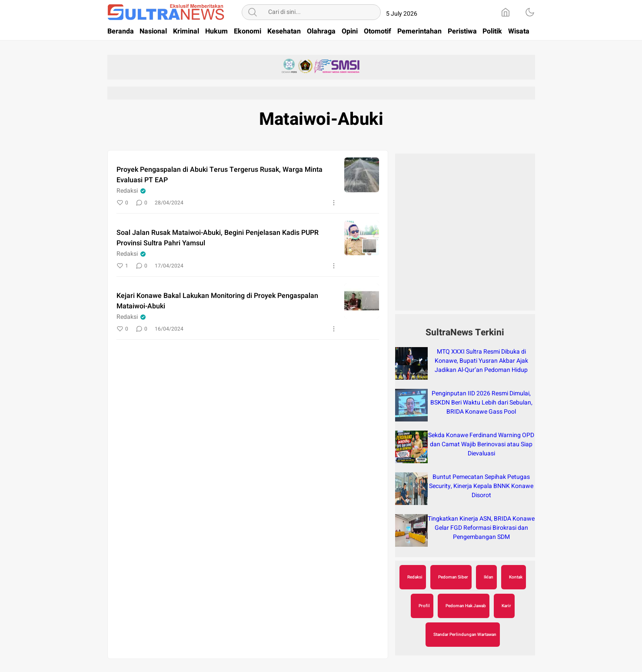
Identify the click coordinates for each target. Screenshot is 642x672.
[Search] (253, 12)
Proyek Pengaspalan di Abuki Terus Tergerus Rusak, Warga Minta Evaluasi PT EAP (220, 175)
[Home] (506, 12)
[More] (334, 203)
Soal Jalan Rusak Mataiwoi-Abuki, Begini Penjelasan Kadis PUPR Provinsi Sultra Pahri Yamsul (218, 238)
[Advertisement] (465, 237)
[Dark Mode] (530, 12)
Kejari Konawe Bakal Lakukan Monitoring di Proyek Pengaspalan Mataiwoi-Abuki (217, 301)
